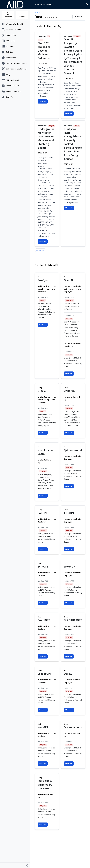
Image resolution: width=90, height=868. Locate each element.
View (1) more (40, 250)
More (42, 101)
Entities (38, 13)
